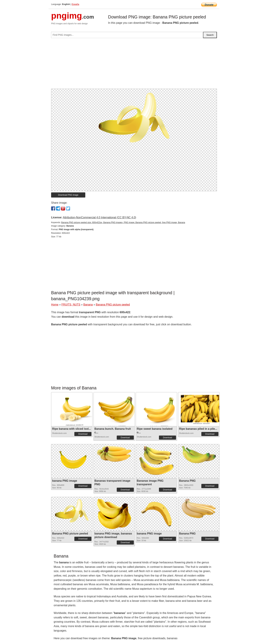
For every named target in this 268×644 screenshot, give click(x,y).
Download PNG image (68, 195)
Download (83, 434)
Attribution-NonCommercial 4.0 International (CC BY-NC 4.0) (99, 217)
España (75, 4)
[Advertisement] (134, 65)
